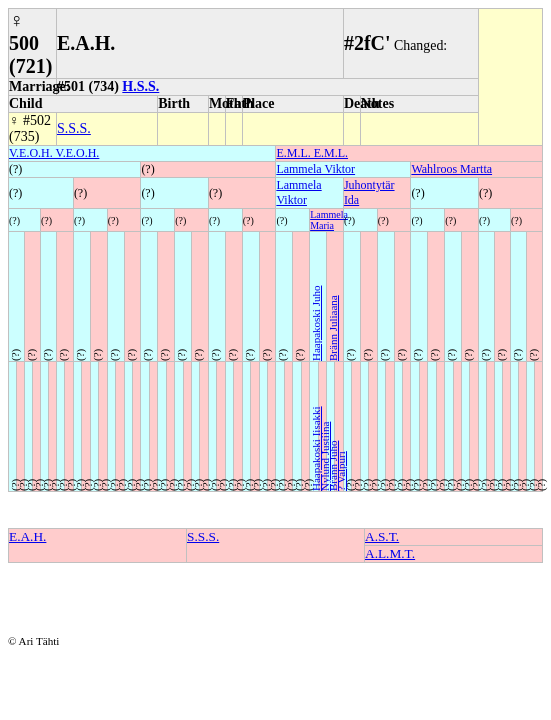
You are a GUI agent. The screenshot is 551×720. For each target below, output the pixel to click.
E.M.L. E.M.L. (312, 153)
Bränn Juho (333, 466)
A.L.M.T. (390, 553)
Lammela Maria (329, 220)
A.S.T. (382, 536)
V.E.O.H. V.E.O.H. (54, 153)
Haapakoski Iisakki (316, 448)
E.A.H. (27, 536)
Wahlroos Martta (451, 169)
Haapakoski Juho (316, 323)
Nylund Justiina (325, 456)
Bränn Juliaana (333, 328)
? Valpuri (341, 471)
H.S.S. (140, 86)
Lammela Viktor (315, 169)
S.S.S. (74, 128)
